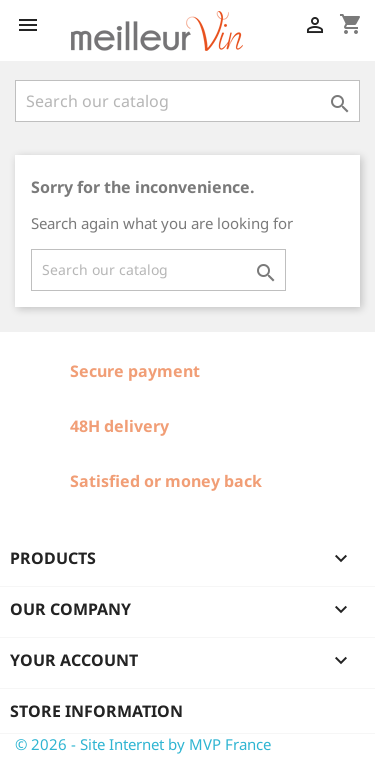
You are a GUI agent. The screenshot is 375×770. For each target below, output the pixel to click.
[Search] (187, 101)
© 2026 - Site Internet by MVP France (143, 744)
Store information (96, 711)
